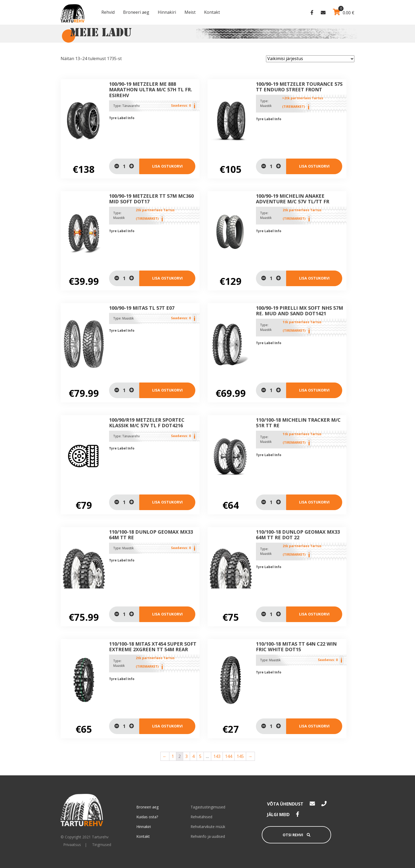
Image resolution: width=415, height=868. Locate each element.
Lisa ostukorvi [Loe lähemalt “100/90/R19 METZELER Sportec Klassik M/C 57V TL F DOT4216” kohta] (167, 502)
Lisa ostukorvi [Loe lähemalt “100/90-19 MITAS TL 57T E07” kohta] (167, 390)
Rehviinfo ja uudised (208, 836)
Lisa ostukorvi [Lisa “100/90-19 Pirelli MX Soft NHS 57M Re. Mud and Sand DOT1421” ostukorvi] (314, 390)
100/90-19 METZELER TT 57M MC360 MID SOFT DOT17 (151, 199)
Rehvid (108, 12)
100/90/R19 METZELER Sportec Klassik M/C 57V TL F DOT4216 (147, 423)
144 (229, 756)
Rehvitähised (201, 817)
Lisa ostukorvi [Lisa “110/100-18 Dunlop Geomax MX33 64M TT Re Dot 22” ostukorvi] (314, 614)
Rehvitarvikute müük (208, 827)
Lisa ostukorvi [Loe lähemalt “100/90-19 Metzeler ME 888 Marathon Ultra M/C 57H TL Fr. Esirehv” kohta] (167, 166)
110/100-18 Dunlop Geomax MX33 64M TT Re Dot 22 (298, 535)
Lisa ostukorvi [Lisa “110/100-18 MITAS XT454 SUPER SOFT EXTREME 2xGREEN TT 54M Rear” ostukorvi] (167, 726)
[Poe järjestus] (310, 59)
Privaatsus (72, 845)
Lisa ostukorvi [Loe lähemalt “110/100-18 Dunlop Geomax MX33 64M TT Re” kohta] (167, 614)
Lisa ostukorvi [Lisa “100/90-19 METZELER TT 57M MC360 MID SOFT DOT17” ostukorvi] (167, 278)
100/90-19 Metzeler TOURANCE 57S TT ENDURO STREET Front (299, 87)
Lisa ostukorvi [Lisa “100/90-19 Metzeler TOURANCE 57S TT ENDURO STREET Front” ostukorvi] (314, 166)
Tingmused (102, 845)
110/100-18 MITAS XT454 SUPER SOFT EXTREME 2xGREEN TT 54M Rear (153, 647)
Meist (190, 12)
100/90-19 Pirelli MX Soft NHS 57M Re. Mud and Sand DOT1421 (299, 311)
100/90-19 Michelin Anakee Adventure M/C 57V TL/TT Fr (293, 199)
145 (240, 756)
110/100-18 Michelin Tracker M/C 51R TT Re (298, 423)
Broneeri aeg (136, 12)
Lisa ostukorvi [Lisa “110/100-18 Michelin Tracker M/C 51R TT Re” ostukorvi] (314, 502)
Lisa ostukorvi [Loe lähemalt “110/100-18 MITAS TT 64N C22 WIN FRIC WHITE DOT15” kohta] (314, 726)
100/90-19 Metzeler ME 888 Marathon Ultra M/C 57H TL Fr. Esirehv (151, 90)
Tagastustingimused (208, 807)
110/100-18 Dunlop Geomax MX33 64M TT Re (151, 535)
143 (217, 756)
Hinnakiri (167, 12)
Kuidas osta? (147, 817)
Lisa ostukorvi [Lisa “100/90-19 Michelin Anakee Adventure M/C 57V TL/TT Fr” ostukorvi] (314, 278)
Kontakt (212, 12)
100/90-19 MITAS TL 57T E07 (142, 308)
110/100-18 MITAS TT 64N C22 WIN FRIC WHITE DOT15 (296, 647)
